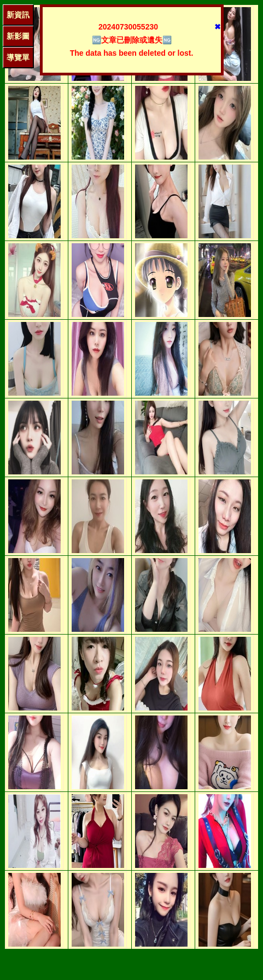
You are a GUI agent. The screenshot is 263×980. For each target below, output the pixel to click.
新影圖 (18, 36)
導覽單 (18, 57)
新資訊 (18, 15)
